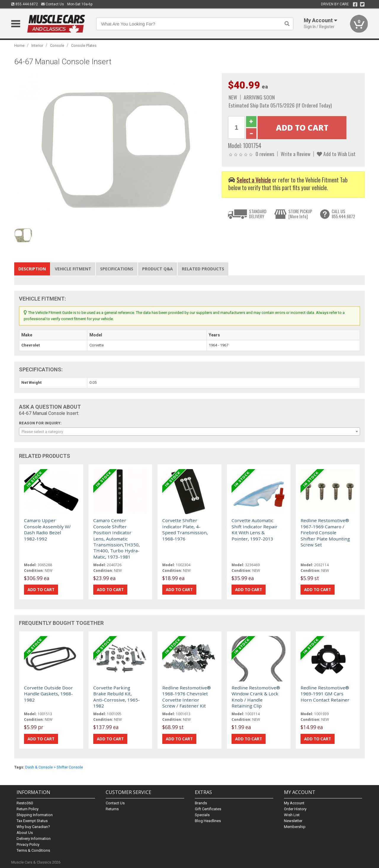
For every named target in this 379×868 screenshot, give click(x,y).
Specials (202, 815)
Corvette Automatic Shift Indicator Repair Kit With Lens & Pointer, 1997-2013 (254, 529)
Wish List (292, 815)
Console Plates (84, 45)
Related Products (203, 269)
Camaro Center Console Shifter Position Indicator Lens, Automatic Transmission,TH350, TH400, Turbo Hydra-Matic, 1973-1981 (117, 538)
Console (57, 45)
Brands (201, 803)
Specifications (117, 269)
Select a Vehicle (254, 180)
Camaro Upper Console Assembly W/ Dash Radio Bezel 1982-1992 (47, 529)
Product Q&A (158, 269)
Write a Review (296, 154)
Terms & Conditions (33, 850)
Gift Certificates (208, 809)
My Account (294, 803)
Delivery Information (34, 839)
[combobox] (189, 431)
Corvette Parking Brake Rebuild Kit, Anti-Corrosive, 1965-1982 (117, 697)
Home (19, 45)
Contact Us (53, 4)
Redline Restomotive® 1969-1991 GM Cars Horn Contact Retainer (325, 694)
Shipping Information (35, 815)
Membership (295, 827)
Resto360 (25, 803)
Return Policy (28, 809)
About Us (25, 833)
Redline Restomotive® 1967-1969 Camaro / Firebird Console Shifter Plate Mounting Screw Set (325, 532)
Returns (112, 809)
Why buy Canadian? (33, 827)
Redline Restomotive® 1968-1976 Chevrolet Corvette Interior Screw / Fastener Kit (187, 697)
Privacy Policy (28, 844)
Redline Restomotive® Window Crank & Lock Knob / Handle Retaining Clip (256, 697)
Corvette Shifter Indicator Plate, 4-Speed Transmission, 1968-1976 (185, 529)
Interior (37, 45)
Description (32, 269)
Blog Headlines (208, 821)
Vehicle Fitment (73, 269)
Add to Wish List (336, 154)
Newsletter (293, 821)
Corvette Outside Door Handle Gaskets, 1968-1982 (48, 694)
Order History (295, 809)
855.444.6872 (25, 4)
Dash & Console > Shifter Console (54, 767)
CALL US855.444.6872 (343, 214)
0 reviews (265, 154)
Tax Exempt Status (32, 821)
